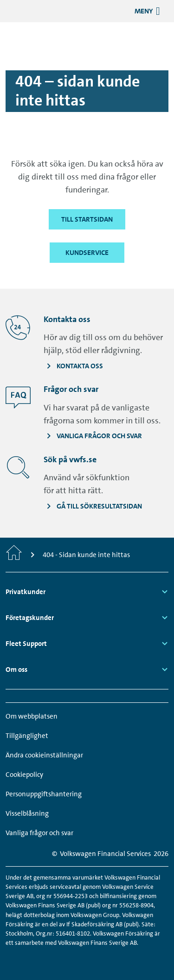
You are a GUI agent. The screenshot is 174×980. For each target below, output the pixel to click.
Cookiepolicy (24, 775)
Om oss (16, 670)
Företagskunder (30, 618)
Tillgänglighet (27, 736)
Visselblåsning (27, 813)
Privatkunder (26, 592)
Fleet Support (26, 644)
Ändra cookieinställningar (44, 755)
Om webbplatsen (32, 716)
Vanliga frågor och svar (39, 833)
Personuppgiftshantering (44, 794)
